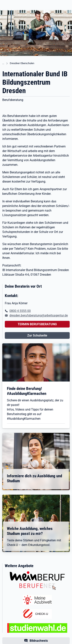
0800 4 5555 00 (20, 311)
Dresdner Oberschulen (22, 63)
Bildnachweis (39, 641)
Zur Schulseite (37, 335)
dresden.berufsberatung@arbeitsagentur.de (39, 315)
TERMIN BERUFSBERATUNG (37, 324)
